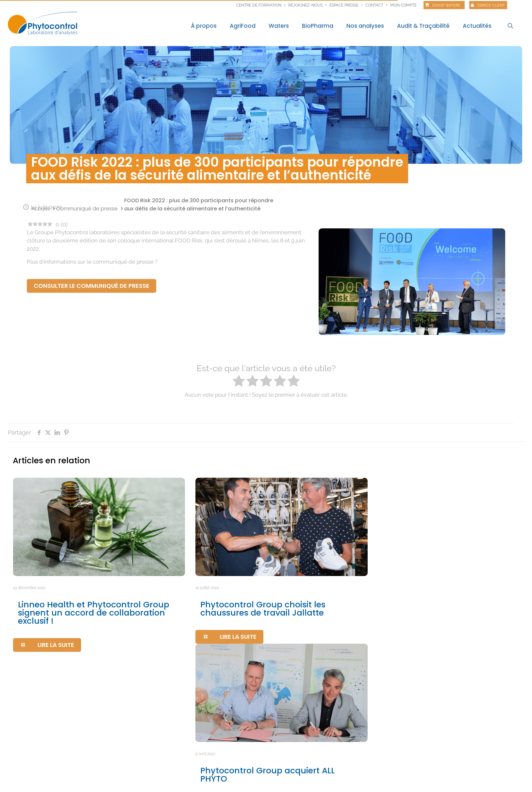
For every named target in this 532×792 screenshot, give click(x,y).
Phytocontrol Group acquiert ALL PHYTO (267, 775)
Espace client (491, 5)
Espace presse (344, 5)
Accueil (41, 209)
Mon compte (403, 5)
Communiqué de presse (87, 209)
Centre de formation (259, 5)
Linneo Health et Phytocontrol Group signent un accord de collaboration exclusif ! (94, 613)
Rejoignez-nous (305, 5)
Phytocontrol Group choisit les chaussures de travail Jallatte (263, 609)
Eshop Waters (446, 5)
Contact (374, 5)
